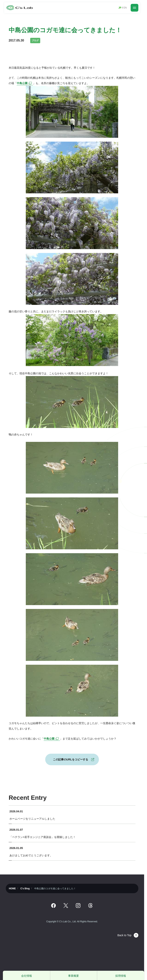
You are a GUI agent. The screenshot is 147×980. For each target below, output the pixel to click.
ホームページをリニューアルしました (32, 819)
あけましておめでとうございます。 (31, 855)
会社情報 (27, 976)
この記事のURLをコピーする (71, 759)
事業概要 (73, 976)
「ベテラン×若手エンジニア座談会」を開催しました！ (43, 837)
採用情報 (121, 976)
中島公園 (25, 83)
